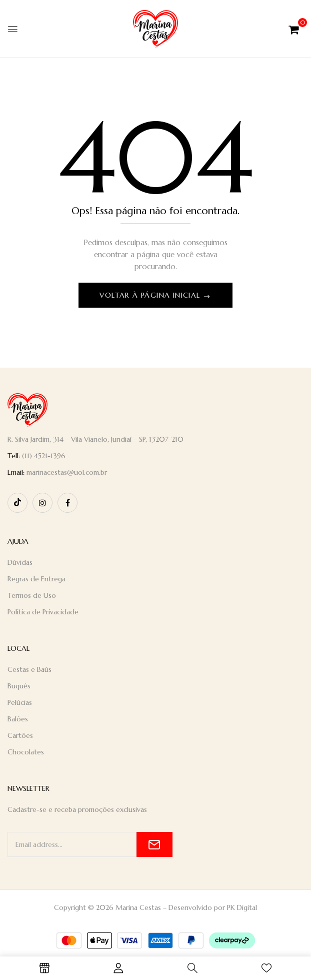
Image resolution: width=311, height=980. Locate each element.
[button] (294, 29)
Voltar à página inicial (151, 295)
